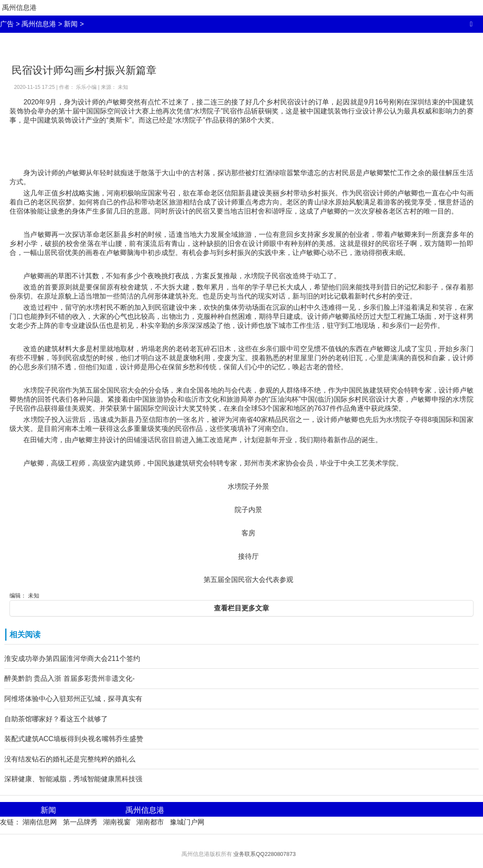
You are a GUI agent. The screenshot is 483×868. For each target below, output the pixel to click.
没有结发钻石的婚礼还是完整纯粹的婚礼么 (70, 759)
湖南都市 (150, 822)
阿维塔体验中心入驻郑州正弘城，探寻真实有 (73, 699)
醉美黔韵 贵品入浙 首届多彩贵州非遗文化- (69, 678)
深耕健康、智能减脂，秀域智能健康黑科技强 (73, 779)
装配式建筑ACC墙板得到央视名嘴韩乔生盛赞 (74, 739)
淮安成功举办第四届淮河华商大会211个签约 (72, 659)
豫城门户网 (187, 822)
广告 (7, 24)
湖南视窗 (117, 822)
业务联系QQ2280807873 (265, 854)
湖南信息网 (40, 822)
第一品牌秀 (80, 822)
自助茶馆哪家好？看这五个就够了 (56, 719)
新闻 (71, 24)
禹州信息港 (19, 8)
